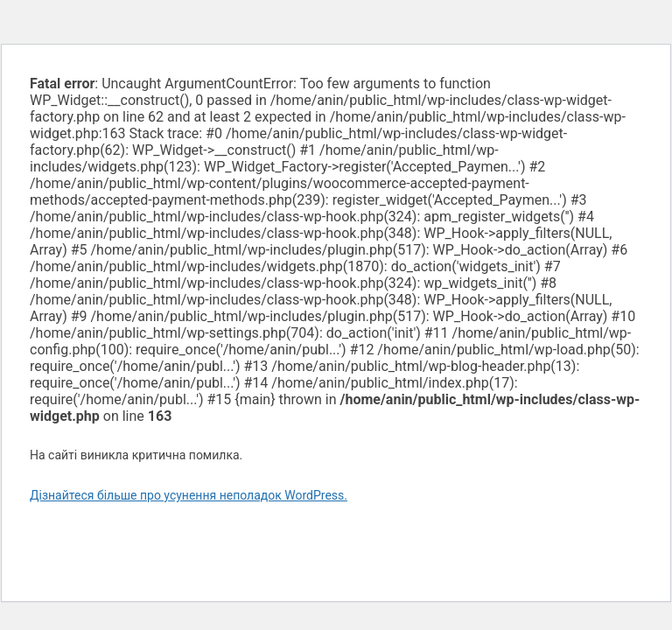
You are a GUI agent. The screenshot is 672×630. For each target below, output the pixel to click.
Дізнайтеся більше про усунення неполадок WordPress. (189, 495)
